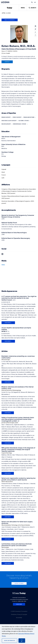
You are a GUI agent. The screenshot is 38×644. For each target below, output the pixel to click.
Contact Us (15, 601)
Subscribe (19, 604)
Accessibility (19, 618)
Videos (3, 265)
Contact (7, 62)
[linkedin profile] (2, 254)
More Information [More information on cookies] (10, 640)
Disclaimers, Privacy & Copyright (19, 614)
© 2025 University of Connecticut (19, 611)
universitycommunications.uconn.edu (19, 599)
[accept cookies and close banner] (22, 641)
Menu (23, 8)
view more (8, 382)
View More (8, 323)
